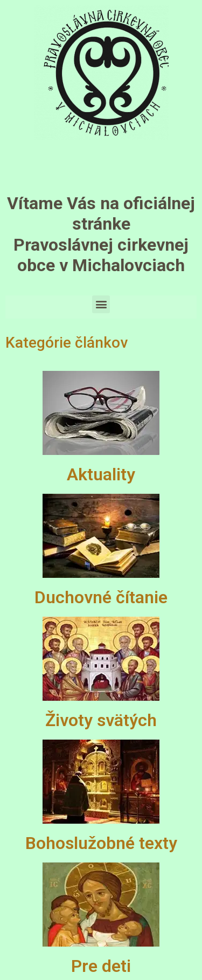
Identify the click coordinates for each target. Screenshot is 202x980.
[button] (101, 304)
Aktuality (101, 474)
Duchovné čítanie (101, 597)
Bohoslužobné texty (101, 843)
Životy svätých (101, 720)
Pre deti (101, 966)
